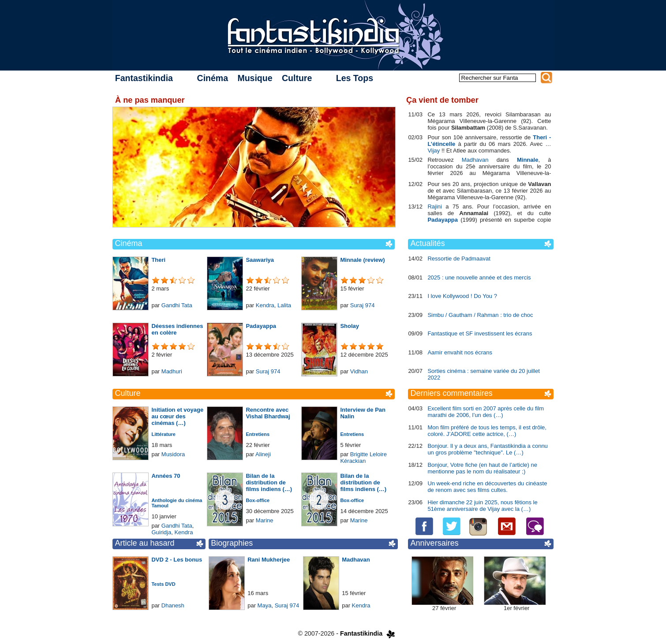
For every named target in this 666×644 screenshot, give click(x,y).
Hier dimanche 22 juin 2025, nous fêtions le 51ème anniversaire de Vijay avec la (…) (482, 506)
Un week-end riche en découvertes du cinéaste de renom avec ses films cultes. (487, 487)
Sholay (350, 326)
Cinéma (213, 78)
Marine (265, 520)
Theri (158, 260)
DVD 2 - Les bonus (177, 560)
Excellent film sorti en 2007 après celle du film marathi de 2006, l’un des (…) (486, 412)
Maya (265, 605)
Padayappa (261, 326)
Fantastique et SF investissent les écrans (480, 333)
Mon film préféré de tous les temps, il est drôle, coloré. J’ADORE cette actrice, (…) (487, 431)
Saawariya (260, 260)
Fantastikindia (144, 78)
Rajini (435, 207)
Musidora (173, 454)
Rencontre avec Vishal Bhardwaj (268, 413)
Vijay (434, 151)
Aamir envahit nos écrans (460, 352)
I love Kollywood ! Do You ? (462, 296)
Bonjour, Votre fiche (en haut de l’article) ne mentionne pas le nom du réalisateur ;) (482, 468)
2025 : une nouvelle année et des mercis (479, 277)
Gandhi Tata (177, 305)
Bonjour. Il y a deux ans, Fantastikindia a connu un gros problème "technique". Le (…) (487, 449)
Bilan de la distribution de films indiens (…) (269, 482)
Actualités (428, 243)
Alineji (263, 454)
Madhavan (356, 560)
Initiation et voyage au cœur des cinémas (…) (177, 416)
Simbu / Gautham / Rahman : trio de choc (480, 315)
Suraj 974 (363, 305)
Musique (255, 78)
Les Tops (355, 78)
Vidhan (359, 371)
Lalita (284, 305)
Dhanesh (173, 605)
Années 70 (166, 476)
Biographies (232, 543)
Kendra (265, 305)
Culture (297, 78)
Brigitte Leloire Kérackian (363, 458)
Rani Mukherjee (269, 560)
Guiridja (161, 532)
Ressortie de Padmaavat (459, 259)
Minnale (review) (362, 260)
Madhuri (172, 371)
